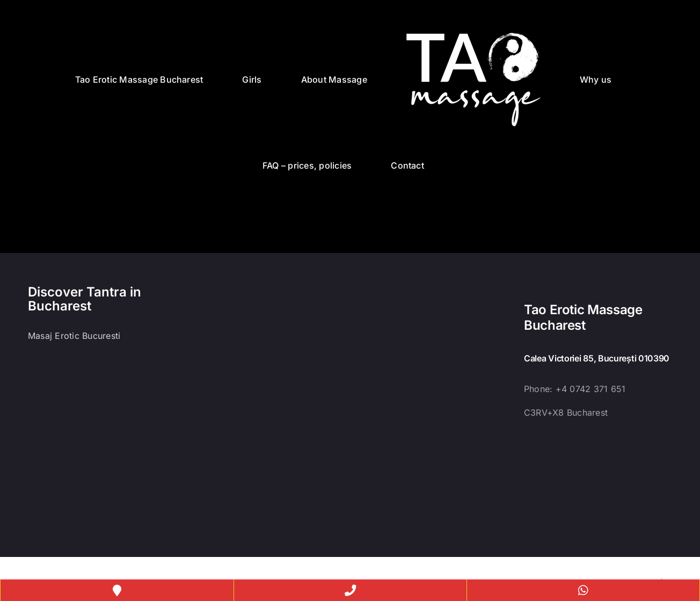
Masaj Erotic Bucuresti (74, 336)
